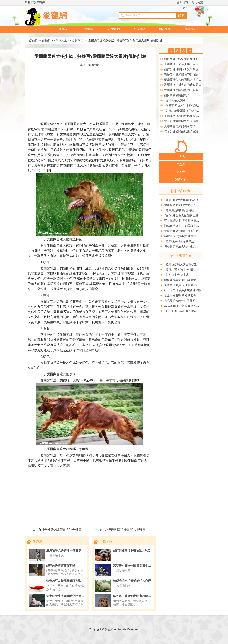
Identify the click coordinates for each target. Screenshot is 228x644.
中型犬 (181, 164)
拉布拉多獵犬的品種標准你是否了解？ (189, 264)
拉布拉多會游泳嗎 (176, 275)
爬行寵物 (165, 29)
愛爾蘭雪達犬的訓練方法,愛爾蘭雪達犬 (189, 126)
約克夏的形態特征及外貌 (180, 301)
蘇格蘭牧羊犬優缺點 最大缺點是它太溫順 (190, 280)
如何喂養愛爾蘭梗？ (177, 95)
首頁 (38, 29)
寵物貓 (89, 29)
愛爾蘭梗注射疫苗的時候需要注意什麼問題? (192, 85)
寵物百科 (190, 29)
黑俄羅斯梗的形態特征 (179, 210)
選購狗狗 (77, 40)
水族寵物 (139, 29)
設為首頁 (182, 3)
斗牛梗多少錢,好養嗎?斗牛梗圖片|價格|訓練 (69, 529)
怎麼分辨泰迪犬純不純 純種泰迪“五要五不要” (192, 246)
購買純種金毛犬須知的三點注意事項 (187, 215)
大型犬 (181, 172)
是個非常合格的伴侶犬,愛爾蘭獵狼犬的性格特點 (194, 116)
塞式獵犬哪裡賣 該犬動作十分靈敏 (186, 306)
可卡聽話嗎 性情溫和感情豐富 (183, 221)
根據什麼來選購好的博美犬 (181, 231)
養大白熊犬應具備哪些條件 (182, 200)
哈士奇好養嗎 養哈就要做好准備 (184, 296)
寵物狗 (63, 29)
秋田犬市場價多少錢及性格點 (183, 290)
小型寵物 (114, 29)
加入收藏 (197, 3)
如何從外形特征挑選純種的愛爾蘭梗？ (188, 59)
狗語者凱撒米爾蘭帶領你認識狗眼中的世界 (191, 74)
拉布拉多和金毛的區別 (179, 241)
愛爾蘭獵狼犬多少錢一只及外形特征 (187, 64)
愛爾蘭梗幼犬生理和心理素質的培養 (188, 106)
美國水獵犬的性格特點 (179, 270)
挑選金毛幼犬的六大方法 (180, 205)
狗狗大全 (61, 40)
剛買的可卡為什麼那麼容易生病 (185, 311)
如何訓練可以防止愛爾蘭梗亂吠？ (185, 69)
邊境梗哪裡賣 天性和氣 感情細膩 (185, 285)
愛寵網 (33, 40)
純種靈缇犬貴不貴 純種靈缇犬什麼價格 (189, 236)
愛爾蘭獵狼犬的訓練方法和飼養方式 (187, 80)
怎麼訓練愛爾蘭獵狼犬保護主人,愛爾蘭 (189, 121)
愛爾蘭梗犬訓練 (175, 100)
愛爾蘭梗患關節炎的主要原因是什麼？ (188, 90)
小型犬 (181, 157)
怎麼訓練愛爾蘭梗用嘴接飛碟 (183, 111)
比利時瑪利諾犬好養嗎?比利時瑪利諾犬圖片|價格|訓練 (138, 529)
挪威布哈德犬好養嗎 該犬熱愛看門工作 (189, 226)
